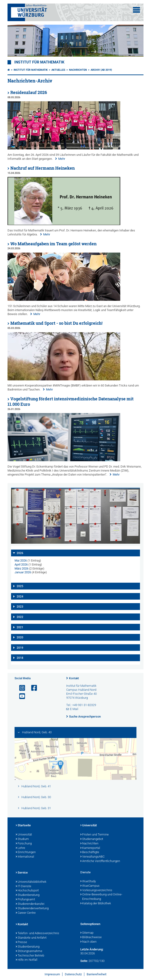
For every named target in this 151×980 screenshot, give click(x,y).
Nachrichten (78, 70)
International (25, 857)
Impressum (52, 974)
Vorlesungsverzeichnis (96, 890)
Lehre (20, 848)
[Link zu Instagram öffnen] (20, 688)
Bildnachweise (91, 937)
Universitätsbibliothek (31, 882)
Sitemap (87, 933)
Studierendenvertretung (32, 909)
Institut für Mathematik (39, 62)
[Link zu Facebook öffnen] (32, 688)
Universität (24, 835)
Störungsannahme (29, 951)
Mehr (62, 159)
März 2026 (21, 568)
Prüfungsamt (25, 900)
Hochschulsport (27, 891)
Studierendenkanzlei (30, 904)
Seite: (84, 961)
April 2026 (21, 564)
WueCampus (90, 886)
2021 (20, 627)
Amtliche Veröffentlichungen (100, 861)
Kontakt (74, 678)
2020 (20, 637)
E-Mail (74, 709)
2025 (20, 586)
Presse (21, 942)
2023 (20, 607)
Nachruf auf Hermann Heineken (43, 168)
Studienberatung (28, 895)
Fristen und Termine (95, 835)
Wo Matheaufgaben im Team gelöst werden (53, 244)
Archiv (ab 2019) (101, 70)
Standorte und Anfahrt (31, 938)
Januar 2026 (23, 572)
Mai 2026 (21, 560)
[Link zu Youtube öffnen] (20, 696)
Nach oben (88, 942)
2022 (20, 617)
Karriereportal (90, 848)
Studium (22, 839)
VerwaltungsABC (92, 857)
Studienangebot (92, 839)
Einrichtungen (26, 852)
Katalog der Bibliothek (96, 904)
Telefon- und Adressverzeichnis (37, 933)
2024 (20, 597)
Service (22, 873)
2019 (20, 648)
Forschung (24, 844)
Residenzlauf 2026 (29, 92)
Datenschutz (73, 974)
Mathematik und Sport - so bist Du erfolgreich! (56, 323)
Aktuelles (58, 70)
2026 (20, 553)
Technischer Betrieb (30, 956)
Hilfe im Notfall (27, 960)
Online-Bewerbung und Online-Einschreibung (101, 897)
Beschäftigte (90, 852)
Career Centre (26, 913)
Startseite (23, 826)
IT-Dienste (23, 886)
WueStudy (88, 882)
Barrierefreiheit (97, 974)
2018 (20, 658)
